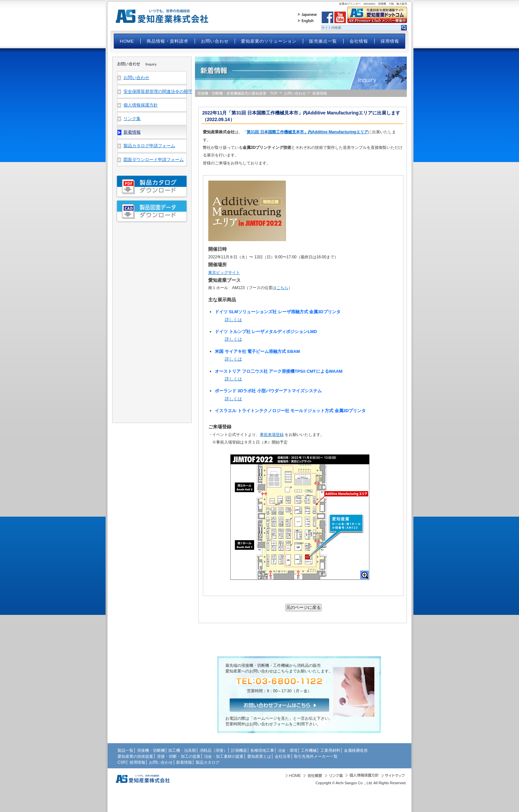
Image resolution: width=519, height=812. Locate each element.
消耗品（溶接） (213, 750)
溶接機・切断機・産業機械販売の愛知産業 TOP (237, 93)
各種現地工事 (262, 750)
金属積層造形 (356, 750)
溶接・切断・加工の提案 (179, 756)
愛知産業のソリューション (269, 41)
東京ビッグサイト (224, 273)
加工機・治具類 (182, 750)
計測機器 (239, 750)
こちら (282, 288)
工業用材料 (330, 750)
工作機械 (309, 750)
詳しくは (233, 320)
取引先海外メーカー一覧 (316, 756)
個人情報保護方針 (141, 105)
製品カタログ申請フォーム (149, 146)
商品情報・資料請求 (167, 41)
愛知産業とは (259, 756)
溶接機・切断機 (151, 750)
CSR (122, 762)
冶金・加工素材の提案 (224, 756)
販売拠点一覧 (323, 41)
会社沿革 (283, 756)
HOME (127, 41)
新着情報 (184, 762)
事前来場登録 (272, 435)
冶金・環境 (288, 750)
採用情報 (390, 41)
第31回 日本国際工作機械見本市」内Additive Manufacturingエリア (307, 132)
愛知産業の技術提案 (135, 756)
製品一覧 (125, 750)
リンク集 (132, 119)
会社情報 (359, 41)
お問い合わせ (215, 41)
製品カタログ (208, 762)
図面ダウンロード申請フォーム (154, 160)
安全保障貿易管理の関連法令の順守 (155, 91)
